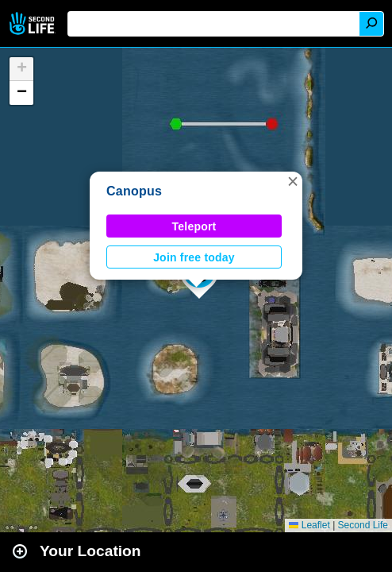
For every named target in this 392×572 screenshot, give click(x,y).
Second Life (34, 23)
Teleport (194, 226)
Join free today (194, 257)
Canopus (134, 191)
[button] (293, 181)
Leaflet (309, 525)
